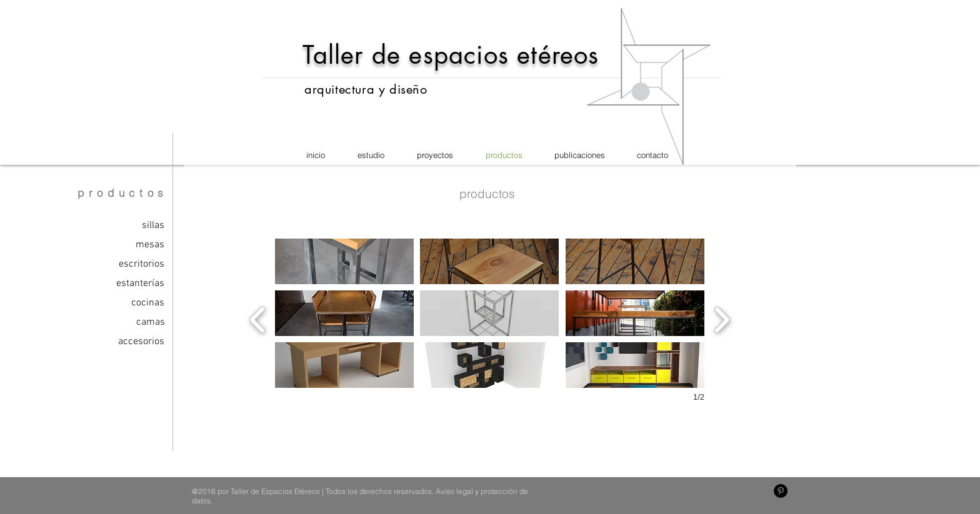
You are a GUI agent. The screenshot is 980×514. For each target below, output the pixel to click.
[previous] (258, 318)
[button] (344, 261)
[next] (722, 318)
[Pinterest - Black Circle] (781, 491)
